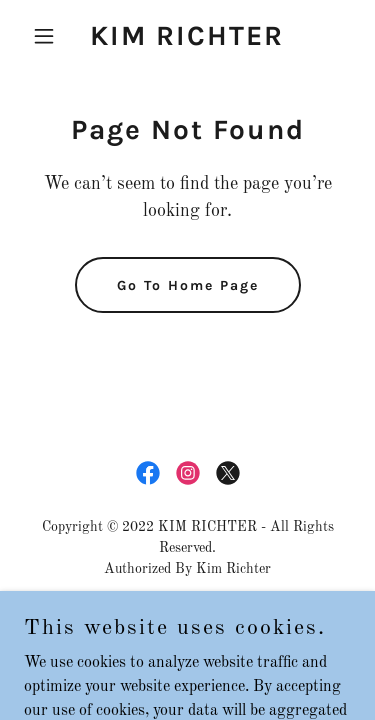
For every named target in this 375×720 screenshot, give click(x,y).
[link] (187, 41)
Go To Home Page (188, 285)
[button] (48, 36)
